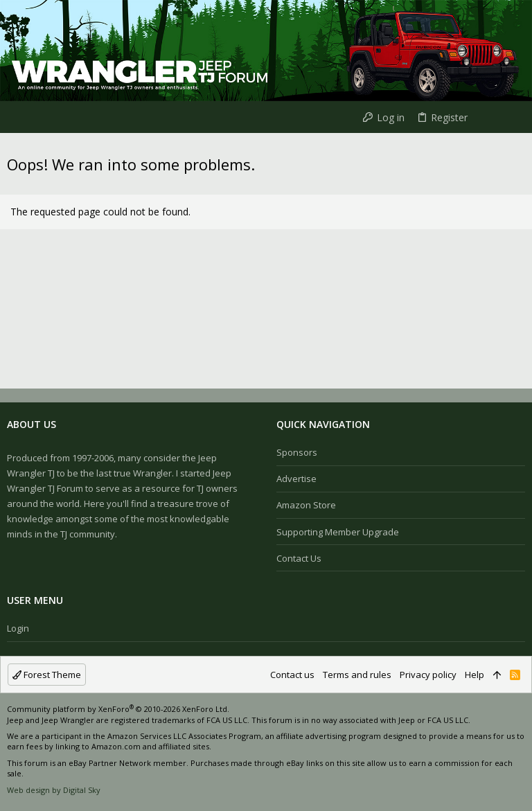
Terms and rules (357, 675)
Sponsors (297, 452)
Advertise (296, 479)
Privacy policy (428, 675)
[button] (14, 117)
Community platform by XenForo (118, 709)
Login (18, 628)
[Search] (510, 117)
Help (475, 675)
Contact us (299, 558)
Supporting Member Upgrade (338, 532)
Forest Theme (47, 675)
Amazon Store (306, 505)
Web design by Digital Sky (54, 790)
